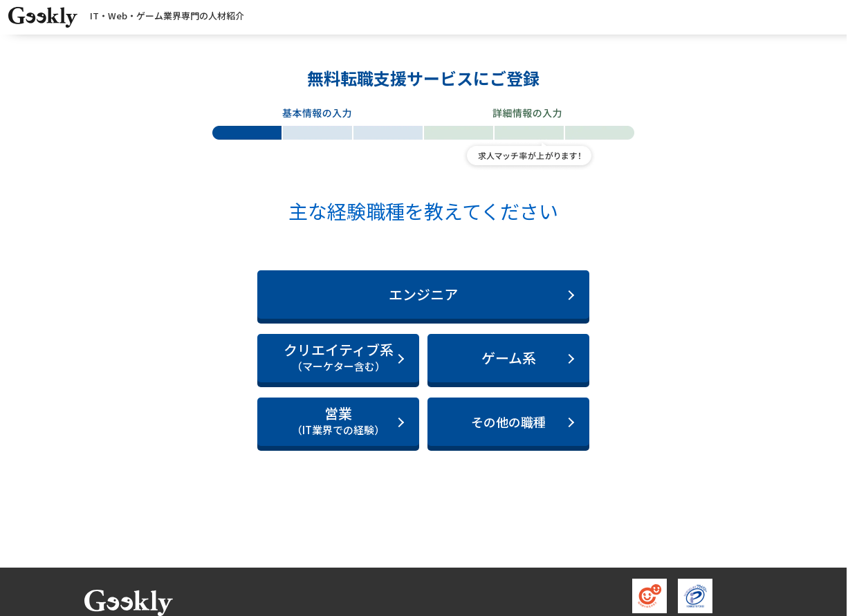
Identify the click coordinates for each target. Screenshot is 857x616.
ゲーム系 (509, 358)
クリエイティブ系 (338, 357)
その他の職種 (508, 422)
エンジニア (423, 294)
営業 (338, 421)
